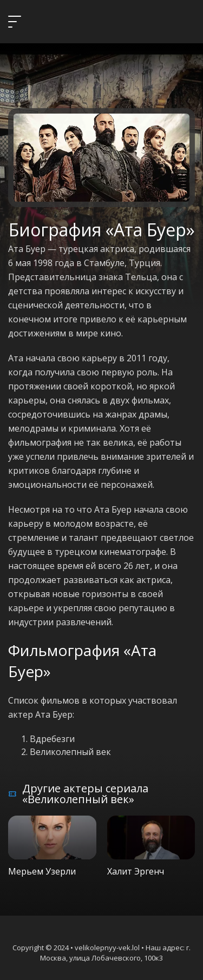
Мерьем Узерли (42, 871)
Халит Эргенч (136, 871)
